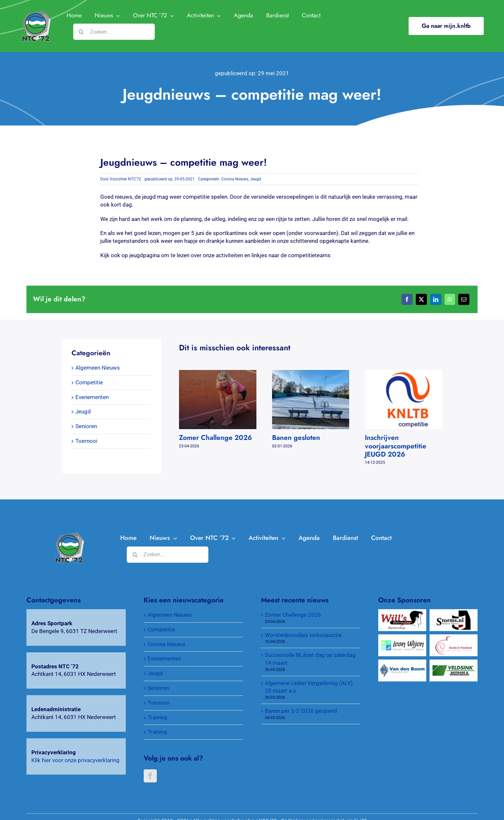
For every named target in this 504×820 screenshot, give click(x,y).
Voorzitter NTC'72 (125, 179)
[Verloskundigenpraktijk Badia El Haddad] (454, 638)
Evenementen (92, 397)
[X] (421, 299)
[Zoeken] (81, 32)
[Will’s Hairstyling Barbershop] (402, 613)
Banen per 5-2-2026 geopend (301, 711)
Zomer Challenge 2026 (215, 438)
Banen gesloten (296, 438)
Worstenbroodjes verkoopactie (303, 635)
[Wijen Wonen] (402, 638)
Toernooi (86, 441)
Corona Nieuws (235, 179)
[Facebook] (407, 299)
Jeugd (255, 179)
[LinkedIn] (436, 299)
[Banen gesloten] (311, 373)
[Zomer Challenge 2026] (218, 373)
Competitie (89, 382)
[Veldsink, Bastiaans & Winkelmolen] (454, 663)
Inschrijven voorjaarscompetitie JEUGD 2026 (396, 446)
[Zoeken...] (114, 32)
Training (157, 717)
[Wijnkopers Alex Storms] (454, 613)
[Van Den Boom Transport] (402, 663)
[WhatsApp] (450, 299)
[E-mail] (464, 299)
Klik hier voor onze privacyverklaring (75, 760)
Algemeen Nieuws (98, 368)
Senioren (86, 426)
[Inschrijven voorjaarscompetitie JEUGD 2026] (404, 373)
